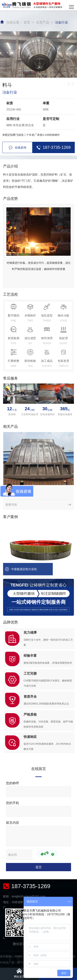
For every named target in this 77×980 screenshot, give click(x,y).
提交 (39, 867)
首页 (27, 22)
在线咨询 (17, 148)
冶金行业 (61, 22)
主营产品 (43, 22)
